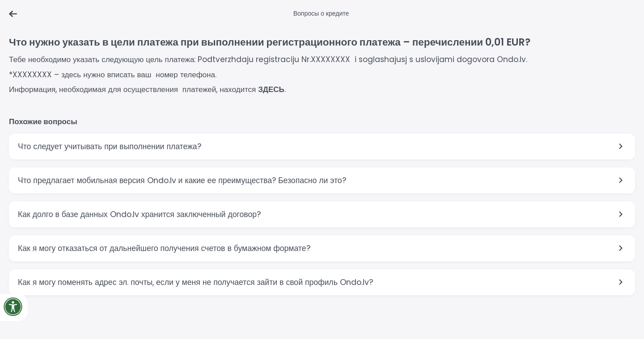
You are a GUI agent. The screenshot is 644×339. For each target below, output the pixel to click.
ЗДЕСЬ (271, 89)
